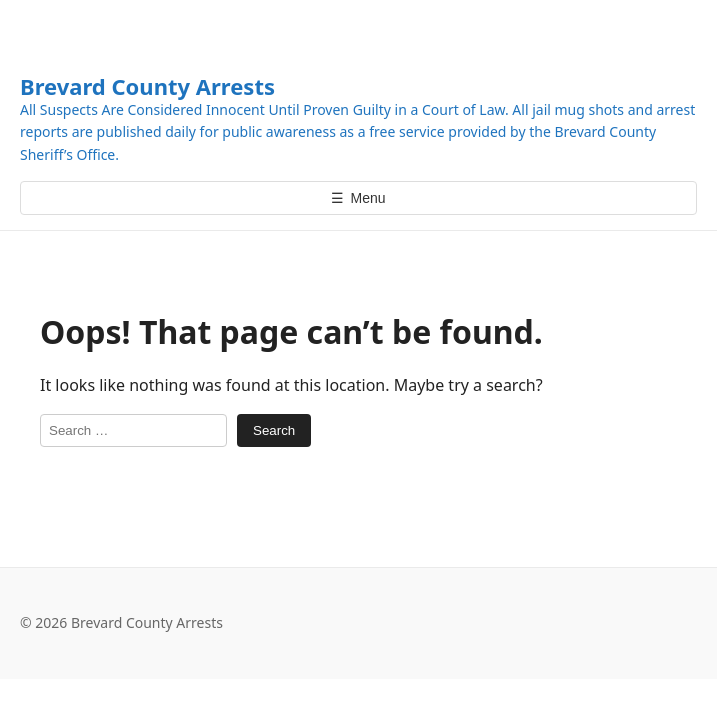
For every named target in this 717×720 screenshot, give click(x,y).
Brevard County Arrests (147, 86)
